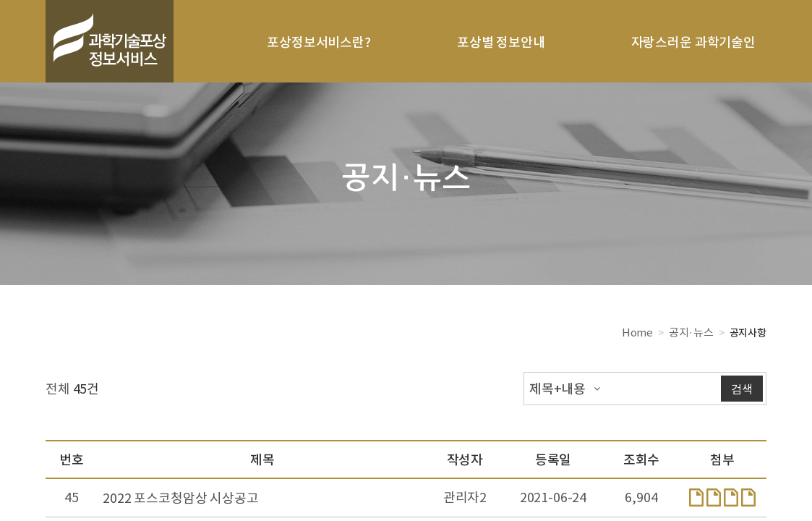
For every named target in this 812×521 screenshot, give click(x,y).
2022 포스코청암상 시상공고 (181, 497)
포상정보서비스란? (319, 42)
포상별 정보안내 (501, 42)
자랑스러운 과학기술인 (693, 42)
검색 (742, 389)
